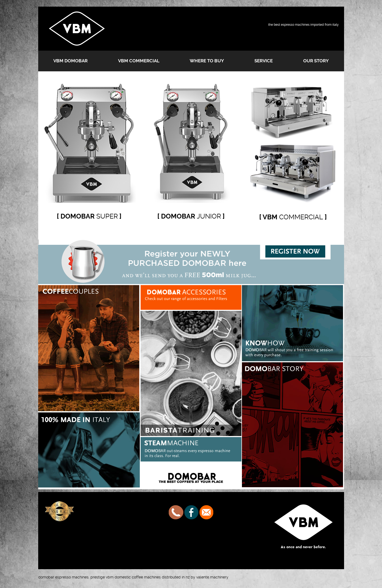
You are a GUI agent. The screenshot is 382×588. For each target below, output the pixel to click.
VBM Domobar (70, 61)
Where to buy (207, 61)
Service (264, 61)
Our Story (316, 61)
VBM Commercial (139, 61)
